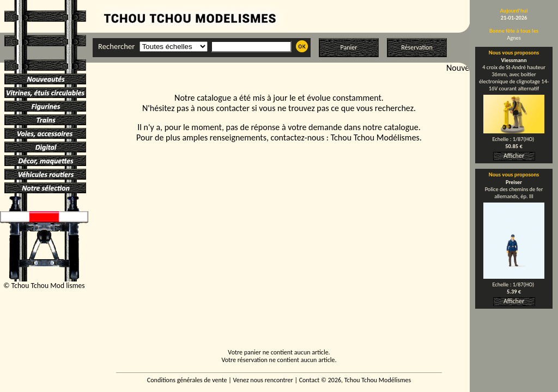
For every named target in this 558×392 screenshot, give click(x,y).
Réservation (417, 47)
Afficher (514, 156)
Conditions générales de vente (187, 380)
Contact (310, 380)
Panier (349, 47)
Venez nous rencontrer (263, 380)
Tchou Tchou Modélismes (375, 137)
